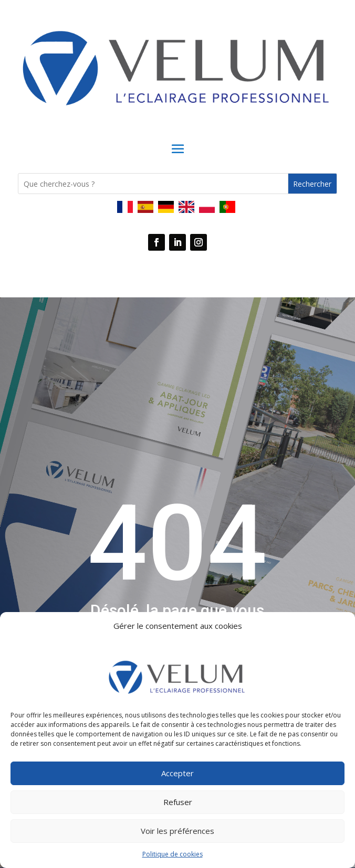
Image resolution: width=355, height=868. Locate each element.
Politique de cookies (173, 854)
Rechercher (312, 184)
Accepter (177, 773)
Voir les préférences (177, 831)
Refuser (178, 802)
